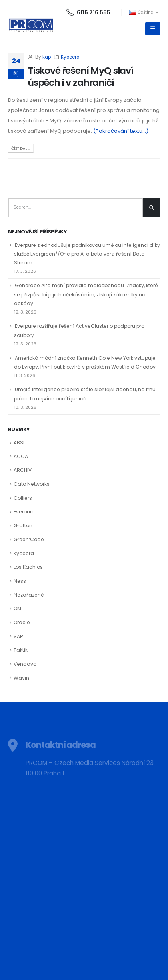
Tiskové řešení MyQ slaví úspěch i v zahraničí (81, 76)
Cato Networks (32, 484)
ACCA (21, 456)
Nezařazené (29, 595)
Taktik (21, 650)
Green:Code (29, 539)
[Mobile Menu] (153, 29)
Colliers (23, 498)
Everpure (24, 512)
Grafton (23, 525)
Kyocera (70, 57)
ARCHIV (23, 470)
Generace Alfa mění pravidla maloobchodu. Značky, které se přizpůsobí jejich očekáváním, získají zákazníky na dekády (86, 294)
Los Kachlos (28, 567)
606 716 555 (88, 12)
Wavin (21, 678)
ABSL (19, 443)
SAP (18, 636)
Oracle (22, 622)
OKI (17, 608)
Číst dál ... (21, 148)
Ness (20, 581)
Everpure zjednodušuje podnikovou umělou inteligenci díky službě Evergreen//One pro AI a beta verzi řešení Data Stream (87, 254)
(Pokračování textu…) (121, 131)
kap (47, 57)
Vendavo (25, 664)
